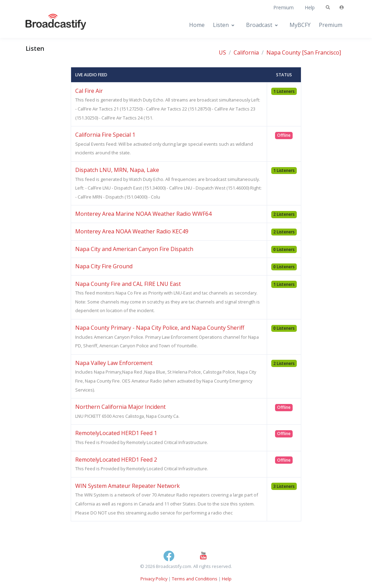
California (246, 52)
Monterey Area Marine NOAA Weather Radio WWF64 (143, 214)
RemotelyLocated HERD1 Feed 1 (116, 433)
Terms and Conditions (195, 579)
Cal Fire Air (89, 91)
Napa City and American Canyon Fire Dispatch (134, 249)
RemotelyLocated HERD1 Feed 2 (116, 460)
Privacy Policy (154, 579)
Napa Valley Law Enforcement (114, 363)
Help (310, 7)
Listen (221, 25)
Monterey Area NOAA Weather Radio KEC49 (132, 231)
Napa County (283, 52)
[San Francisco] (321, 52)
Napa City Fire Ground (104, 266)
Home (197, 25)
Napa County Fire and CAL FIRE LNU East (128, 284)
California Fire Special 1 (105, 135)
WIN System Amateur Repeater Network (128, 486)
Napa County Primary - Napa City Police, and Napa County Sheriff (160, 328)
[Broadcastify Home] (49, 25)
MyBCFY (300, 25)
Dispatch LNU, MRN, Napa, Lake (117, 170)
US (222, 52)
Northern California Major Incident (120, 407)
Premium (283, 7)
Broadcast (259, 25)
